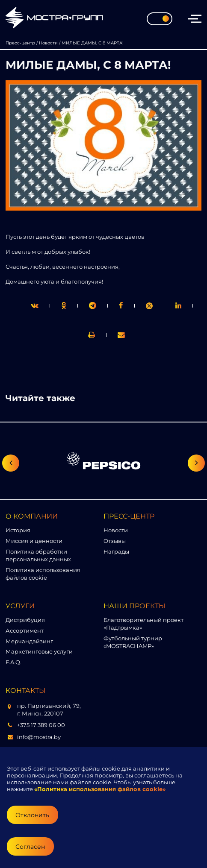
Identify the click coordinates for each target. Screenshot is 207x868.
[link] (149, 306)
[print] (121, 306)
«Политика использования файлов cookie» (100, 789)
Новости (116, 530)
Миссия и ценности (34, 541)
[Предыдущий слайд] (11, 463)
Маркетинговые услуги (39, 651)
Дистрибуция (25, 620)
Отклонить (32, 815)
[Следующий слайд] (196, 463)
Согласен (30, 847)
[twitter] (35, 306)
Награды (116, 551)
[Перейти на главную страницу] (54, 19)
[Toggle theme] (160, 19)
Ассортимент (25, 630)
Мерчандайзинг (29, 641)
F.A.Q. (13, 662)
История (18, 530)
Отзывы (115, 541)
